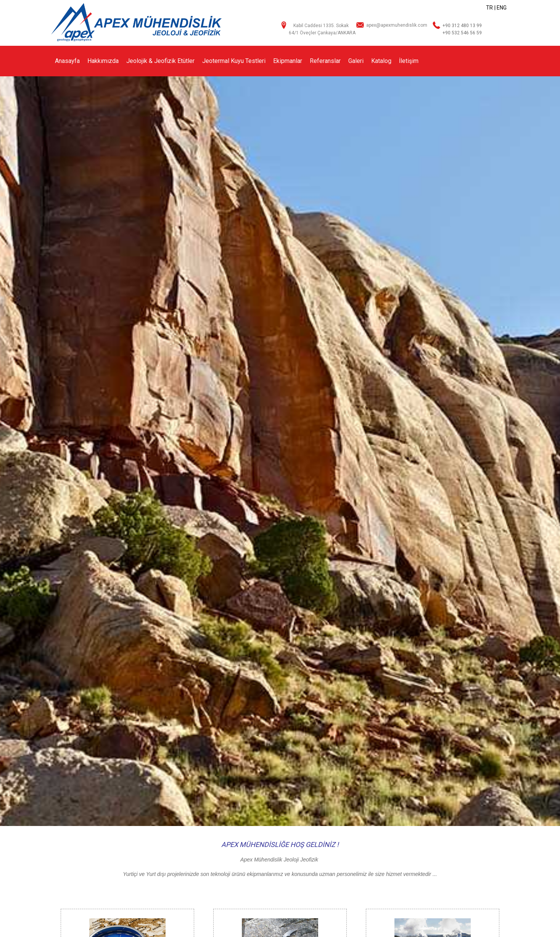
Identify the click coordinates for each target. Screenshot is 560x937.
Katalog (381, 61)
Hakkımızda (103, 61)
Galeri (356, 61)
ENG (502, 8)
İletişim (409, 61)
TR (489, 8)
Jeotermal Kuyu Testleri (234, 61)
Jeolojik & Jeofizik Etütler (160, 61)
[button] (553, 451)
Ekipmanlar (288, 61)
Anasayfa (67, 61)
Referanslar (325, 61)
